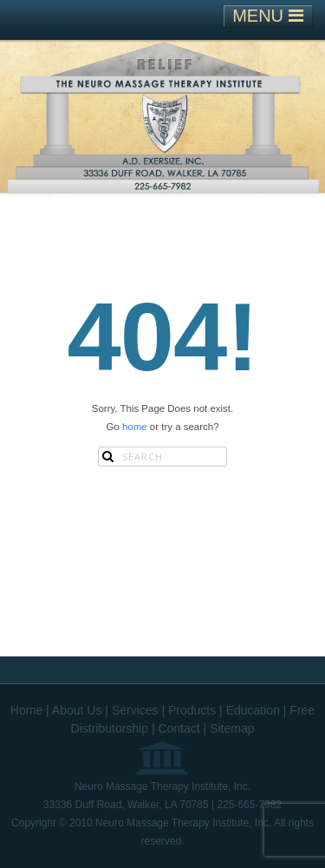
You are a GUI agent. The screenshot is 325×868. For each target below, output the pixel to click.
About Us (77, 710)
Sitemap (232, 728)
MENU (267, 16)
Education (253, 710)
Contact (179, 728)
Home (26, 710)
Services (135, 710)
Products (192, 710)
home (135, 427)
